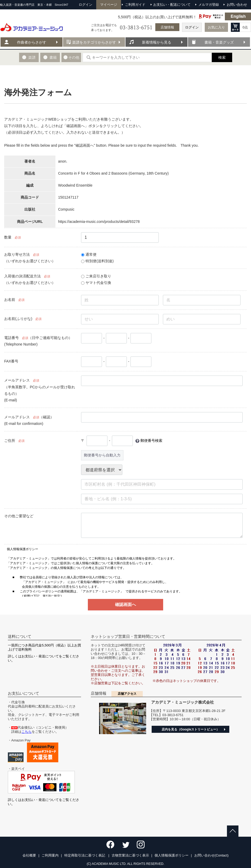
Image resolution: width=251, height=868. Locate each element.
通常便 (89, 254)
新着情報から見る (157, 42)
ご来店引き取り (96, 276)
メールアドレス (17, 380)
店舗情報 (167, 27)
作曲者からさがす (32, 42)
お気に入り (216, 27)
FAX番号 (11, 361)
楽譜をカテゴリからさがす (94, 42)
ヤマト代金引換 (96, 283)
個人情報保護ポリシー (172, 855)
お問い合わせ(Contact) (211, 855)
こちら (27, 732)
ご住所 (10, 441)
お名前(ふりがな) (18, 319)
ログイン (192, 27)
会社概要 (29, 855)
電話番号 (12, 338)
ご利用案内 (50, 855)
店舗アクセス (127, 694)
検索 (222, 57)
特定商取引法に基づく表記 (85, 855)
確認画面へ (125, 605)
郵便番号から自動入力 (102, 455)
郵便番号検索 (151, 441)
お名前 (10, 300)
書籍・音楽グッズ (219, 42)
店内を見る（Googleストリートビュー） (190, 729)
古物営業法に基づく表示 (130, 855)
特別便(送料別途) (97, 261)
